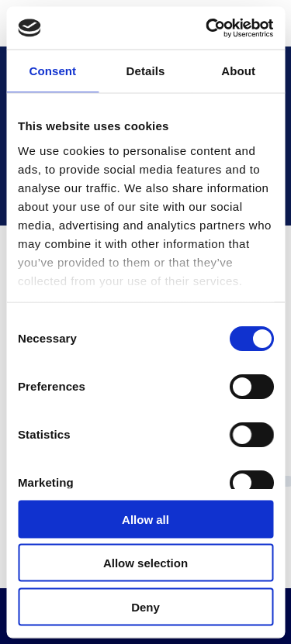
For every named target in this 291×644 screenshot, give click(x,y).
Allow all (145, 519)
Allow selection (145, 563)
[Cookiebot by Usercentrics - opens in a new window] (207, 28)
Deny (145, 606)
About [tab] (238, 71)
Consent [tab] (52, 71)
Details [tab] (146, 71)
